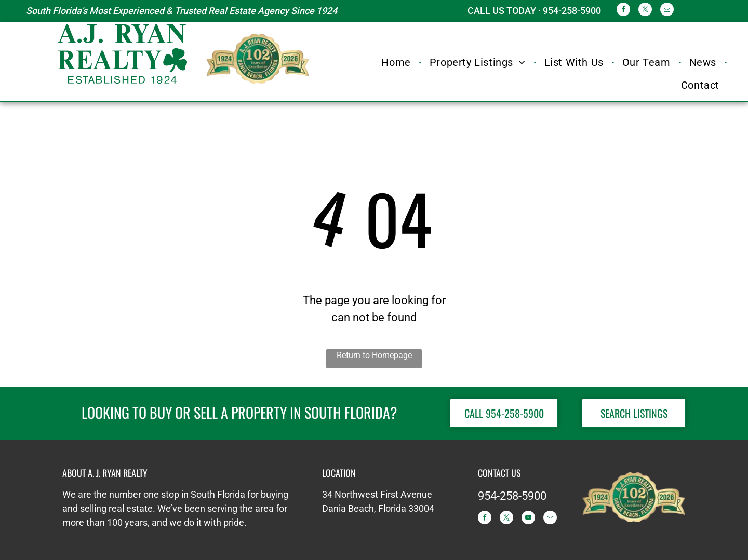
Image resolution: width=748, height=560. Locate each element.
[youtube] (528, 519)
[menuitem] (397, 62)
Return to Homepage (374, 355)
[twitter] (645, 11)
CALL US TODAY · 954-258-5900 (534, 11)
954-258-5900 (512, 496)
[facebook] (623, 11)
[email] (667, 11)
